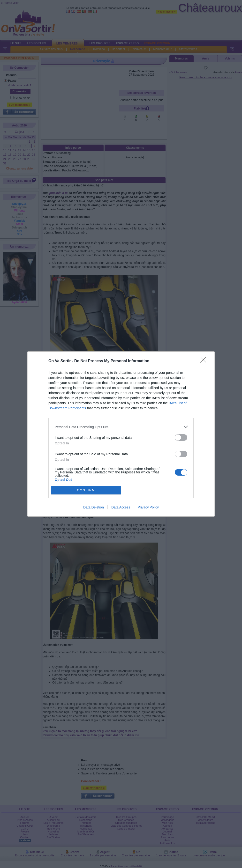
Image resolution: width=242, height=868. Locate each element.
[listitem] (121, 427)
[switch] (181, 438)
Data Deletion (94, 507)
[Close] (205, 361)
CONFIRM (86, 490)
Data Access (121, 507)
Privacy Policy (148, 507)
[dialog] (121, 434)
